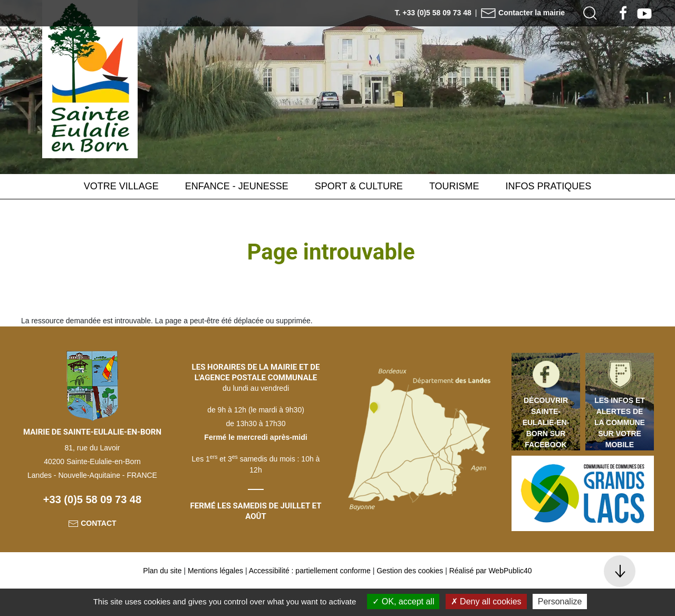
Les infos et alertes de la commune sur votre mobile (620, 449)
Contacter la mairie (523, 13)
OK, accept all (403, 601)
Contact (92, 550)
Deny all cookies (486, 601)
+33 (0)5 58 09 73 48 (92, 526)
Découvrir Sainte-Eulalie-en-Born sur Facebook (546, 449)
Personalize (560, 601)
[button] (590, 13)
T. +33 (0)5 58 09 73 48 (433, 13)
